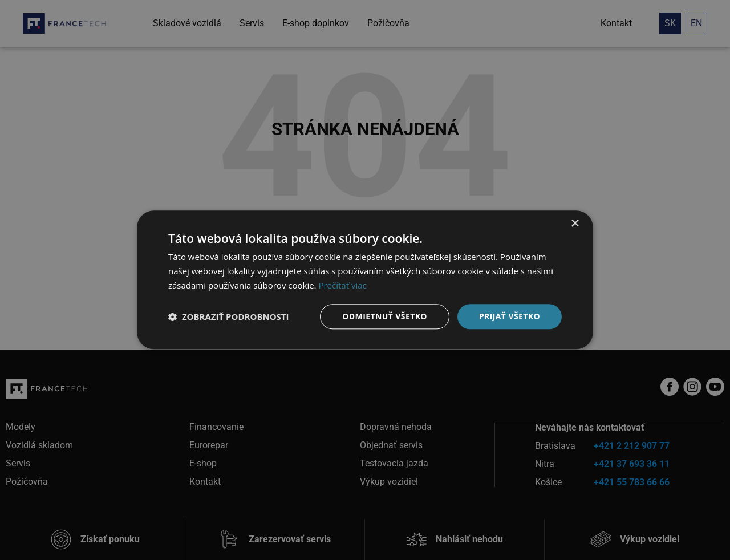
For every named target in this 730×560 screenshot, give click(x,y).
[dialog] (365, 280)
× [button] (575, 224)
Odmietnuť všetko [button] (385, 316)
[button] (229, 316)
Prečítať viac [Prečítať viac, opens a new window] (342, 285)
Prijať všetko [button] (510, 316)
